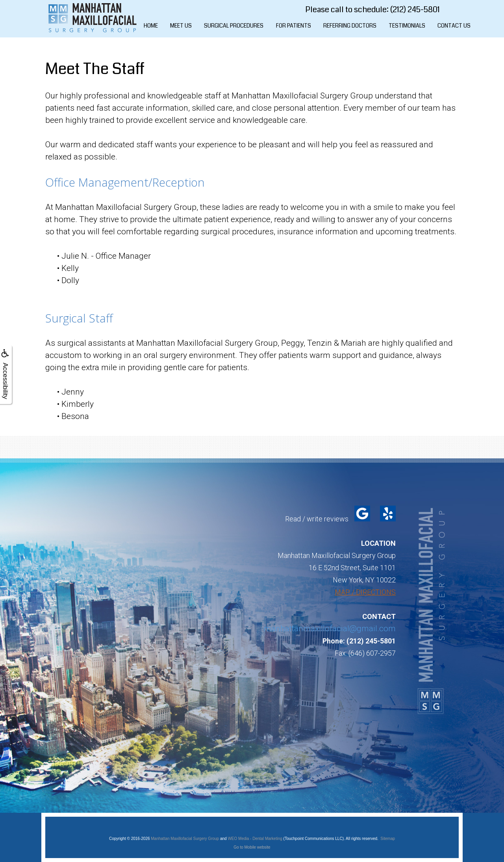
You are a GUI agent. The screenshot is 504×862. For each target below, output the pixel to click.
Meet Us (181, 26)
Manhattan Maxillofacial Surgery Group (185, 839)
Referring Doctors (350, 26)
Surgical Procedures (234, 26)
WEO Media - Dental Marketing (255, 839)
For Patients (294, 26)
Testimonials (407, 26)
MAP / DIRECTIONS (365, 592)
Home (151, 26)
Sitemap (388, 839)
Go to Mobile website (252, 847)
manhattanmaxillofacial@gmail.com (330, 628)
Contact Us (454, 26)
